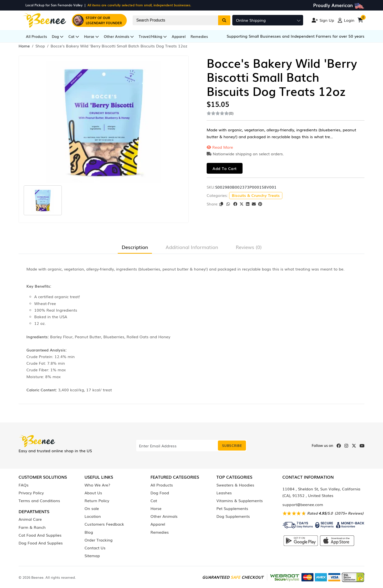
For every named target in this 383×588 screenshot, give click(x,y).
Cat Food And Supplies (40, 535)
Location (93, 516)
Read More (220, 147)
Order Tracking (99, 540)
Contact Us (95, 548)
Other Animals (119, 36)
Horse (91, 36)
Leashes (224, 493)
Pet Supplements (232, 508)
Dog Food (160, 493)
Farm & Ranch (32, 527)
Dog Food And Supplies (41, 543)
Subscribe (232, 445)
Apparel (179, 36)
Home (24, 46)
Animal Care (30, 519)
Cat (74, 36)
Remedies (199, 36)
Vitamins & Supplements (240, 500)
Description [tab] (135, 247)
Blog (89, 532)
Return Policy (97, 500)
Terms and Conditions (39, 500)
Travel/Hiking (153, 36)
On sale (92, 508)
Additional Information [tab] (192, 247)
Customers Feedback (104, 524)
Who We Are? (97, 485)
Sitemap (92, 555)
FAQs (24, 485)
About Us (93, 493)
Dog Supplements (233, 516)
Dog (58, 36)
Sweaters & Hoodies (235, 485)
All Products (36, 36)
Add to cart (225, 168)
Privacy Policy (31, 493)
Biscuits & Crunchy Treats (256, 195)
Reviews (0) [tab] (249, 247)
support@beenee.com (303, 504)
